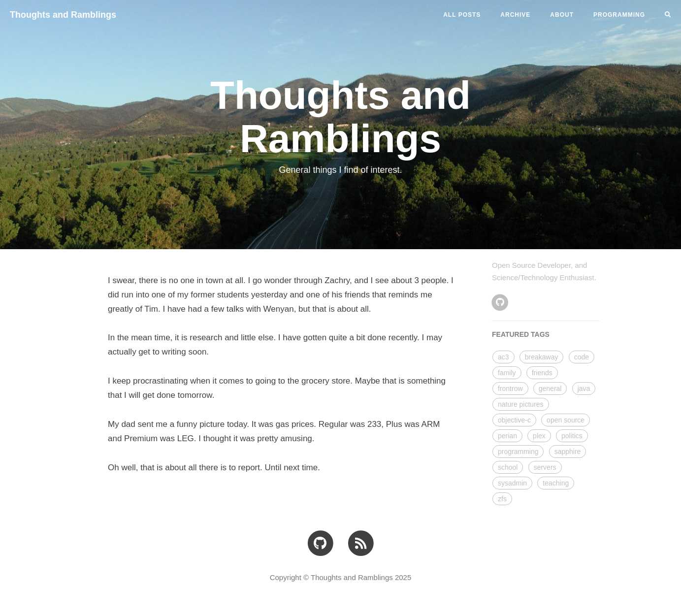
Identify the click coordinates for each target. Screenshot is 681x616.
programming (518, 452)
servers (545, 467)
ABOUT (562, 15)
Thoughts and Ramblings (63, 15)
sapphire (568, 452)
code (582, 357)
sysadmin (512, 483)
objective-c (514, 420)
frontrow (510, 389)
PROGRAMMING (619, 15)
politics (572, 436)
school (508, 467)
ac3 (503, 357)
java (584, 389)
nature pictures (521, 404)
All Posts (462, 15)
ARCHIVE (515, 15)
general (550, 389)
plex (539, 436)
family (507, 373)
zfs (502, 499)
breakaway (542, 357)
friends (542, 373)
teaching (556, 483)
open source (566, 420)
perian (507, 436)
